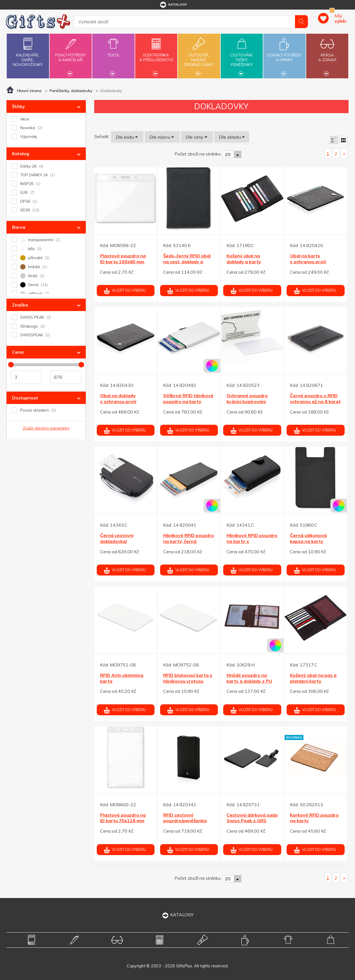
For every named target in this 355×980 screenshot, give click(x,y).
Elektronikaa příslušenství (156, 54)
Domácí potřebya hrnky (284, 54)
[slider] (11, 365)
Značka (20, 305)
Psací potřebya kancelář (71, 54)
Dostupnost (25, 398)
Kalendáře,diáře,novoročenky (28, 51)
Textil (113, 52)
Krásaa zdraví (327, 54)
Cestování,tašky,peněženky (242, 55)
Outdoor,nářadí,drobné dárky (199, 55)
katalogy (173, 5)
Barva (19, 227)
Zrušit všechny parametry (46, 428)
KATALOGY (178, 915)
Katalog (21, 154)
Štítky (19, 106)
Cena (18, 352)
